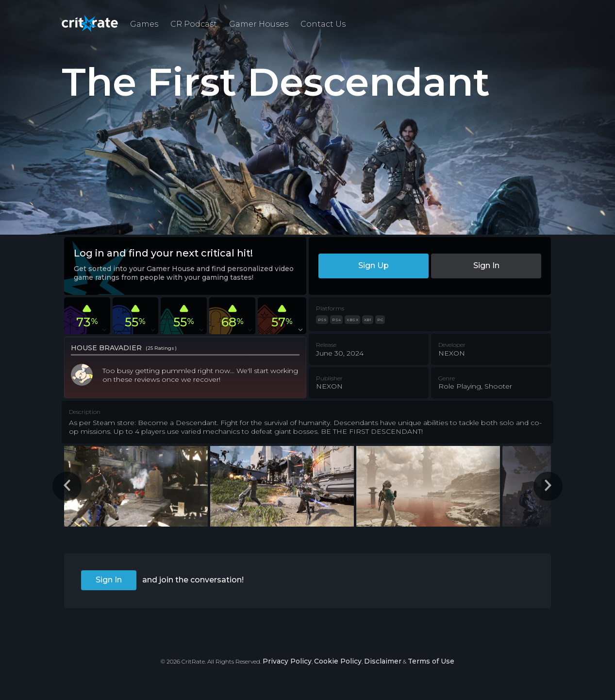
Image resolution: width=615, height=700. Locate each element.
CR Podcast (194, 24)
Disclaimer (383, 661)
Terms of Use (431, 661)
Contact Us (323, 24)
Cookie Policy (338, 661)
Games (144, 24)
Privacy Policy (287, 661)
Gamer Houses (259, 24)
